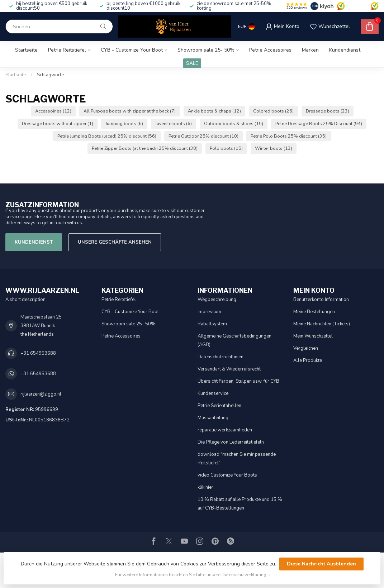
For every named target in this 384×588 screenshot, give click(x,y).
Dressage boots (328, 111)
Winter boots (274, 148)
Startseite (26, 50)
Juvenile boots (174, 123)
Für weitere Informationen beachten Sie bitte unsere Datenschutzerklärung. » (193, 575)
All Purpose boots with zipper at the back (130, 111)
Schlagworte (51, 75)
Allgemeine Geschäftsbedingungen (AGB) (234, 340)
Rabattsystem (212, 324)
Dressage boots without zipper (58, 123)
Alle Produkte (308, 360)
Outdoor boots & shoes (234, 123)
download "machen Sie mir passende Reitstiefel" (237, 459)
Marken (310, 50)
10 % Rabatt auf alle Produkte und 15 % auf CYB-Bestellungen (240, 504)
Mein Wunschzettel (313, 336)
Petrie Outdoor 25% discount (203, 136)
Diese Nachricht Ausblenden (321, 564)
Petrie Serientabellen (219, 406)
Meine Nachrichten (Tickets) (322, 324)
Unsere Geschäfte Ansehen (115, 242)
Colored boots (273, 111)
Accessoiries (53, 111)
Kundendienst (345, 50)
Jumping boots (124, 123)
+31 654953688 (38, 353)
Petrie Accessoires (270, 50)
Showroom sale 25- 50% (206, 50)
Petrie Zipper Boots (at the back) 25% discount (145, 148)
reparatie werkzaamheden (225, 430)
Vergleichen (306, 348)
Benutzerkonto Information (321, 300)
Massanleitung (213, 418)
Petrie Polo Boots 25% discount (289, 136)
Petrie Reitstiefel (67, 50)
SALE (192, 63)
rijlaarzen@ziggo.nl (41, 394)
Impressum (209, 312)
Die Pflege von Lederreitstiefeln (231, 442)
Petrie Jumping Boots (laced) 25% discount (107, 136)
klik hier (205, 487)
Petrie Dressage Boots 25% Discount (319, 123)
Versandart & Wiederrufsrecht (229, 369)
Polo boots (226, 148)
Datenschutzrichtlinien (221, 357)
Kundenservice (213, 393)
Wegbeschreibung (217, 300)
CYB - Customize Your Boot (132, 50)
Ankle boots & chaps (214, 111)
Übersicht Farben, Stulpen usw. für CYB (238, 381)
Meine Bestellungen (314, 312)
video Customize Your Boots (227, 475)
